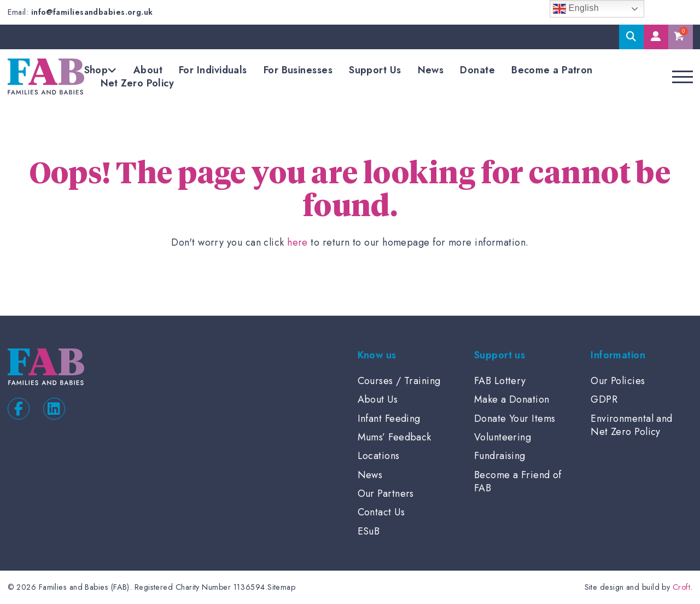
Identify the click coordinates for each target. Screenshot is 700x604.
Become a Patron (552, 70)
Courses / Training (399, 381)
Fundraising (500, 456)
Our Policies (618, 381)
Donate (477, 70)
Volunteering (503, 437)
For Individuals (213, 70)
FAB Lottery (500, 381)
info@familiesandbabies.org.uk (92, 12)
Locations (379, 456)
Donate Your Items (515, 419)
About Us (378, 399)
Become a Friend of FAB (518, 481)
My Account (656, 37)
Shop (96, 70)
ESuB (369, 531)
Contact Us (381, 512)
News (431, 70)
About (148, 70)
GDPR (604, 399)
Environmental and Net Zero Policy (632, 425)
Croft (681, 587)
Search (631, 37)
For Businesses (298, 70)
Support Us (375, 70)
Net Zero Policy (138, 83)
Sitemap (281, 587)
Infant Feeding (389, 419)
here (297, 242)
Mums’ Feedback (395, 437)
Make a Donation (512, 399)
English (576, 9)
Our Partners (386, 493)
